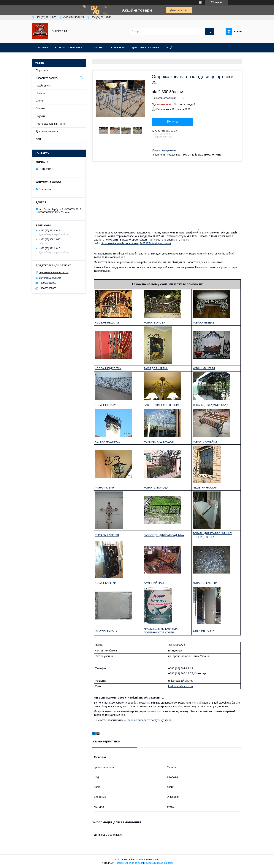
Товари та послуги (68, 48)
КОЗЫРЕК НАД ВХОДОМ (159, 442)
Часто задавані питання (51, 124)
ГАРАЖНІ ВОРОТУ (106, 631)
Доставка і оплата (145, 48)
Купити (172, 122)
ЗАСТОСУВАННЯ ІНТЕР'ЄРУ (162, 405)
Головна (42, 48)
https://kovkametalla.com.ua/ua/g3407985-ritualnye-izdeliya (136, 243)
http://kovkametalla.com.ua (54, 272)
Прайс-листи (44, 86)
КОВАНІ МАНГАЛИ (204, 368)
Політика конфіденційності (159, 863)
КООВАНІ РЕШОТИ (107, 323)
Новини (40, 93)
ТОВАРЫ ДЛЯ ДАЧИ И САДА (210, 405)
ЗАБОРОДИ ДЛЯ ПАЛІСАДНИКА (164, 535)
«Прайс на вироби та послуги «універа (148, 720)
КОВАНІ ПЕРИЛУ (105, 405)
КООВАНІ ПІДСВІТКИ (108, 368)
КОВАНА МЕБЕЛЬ (203, 323)
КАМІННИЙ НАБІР (155, 583)
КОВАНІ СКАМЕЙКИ (205, 442)
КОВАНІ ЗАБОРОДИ (156, 488)
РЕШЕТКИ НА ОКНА (205, 488)
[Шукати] (209, 31)
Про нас (99, 48)
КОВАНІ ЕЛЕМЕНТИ (205, 583)
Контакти (118, 48)
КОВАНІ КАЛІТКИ (106, 583)
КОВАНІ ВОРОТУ (154, 323)
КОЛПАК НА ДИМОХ (107, 442)
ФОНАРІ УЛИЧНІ (105, 488)
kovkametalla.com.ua (180, 686)
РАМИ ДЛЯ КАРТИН (156, 368)
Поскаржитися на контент (129, 863)
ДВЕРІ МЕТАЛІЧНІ (204, 631)
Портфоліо (42, 70)
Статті (40, 101)
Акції (169, 48)
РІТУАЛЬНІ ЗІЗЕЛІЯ (107, 535)
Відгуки (40, 116)
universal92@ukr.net (50, 278)
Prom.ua (155, 860)
